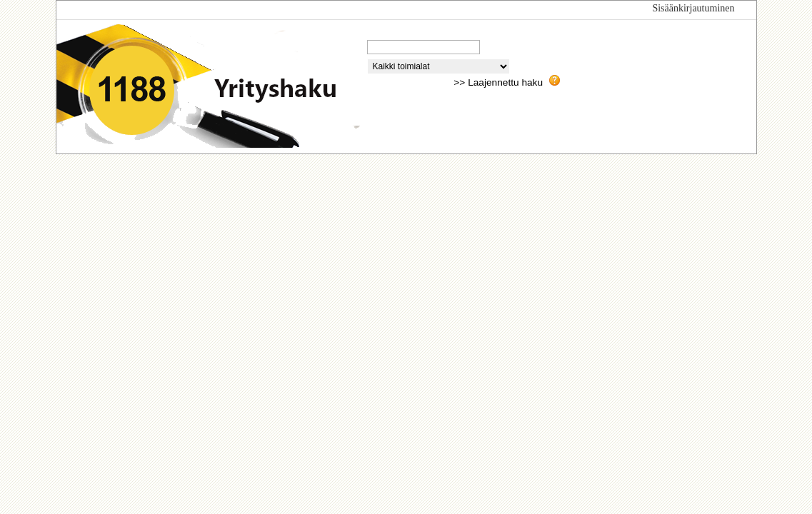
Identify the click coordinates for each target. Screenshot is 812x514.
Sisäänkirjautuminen (693, 8)
